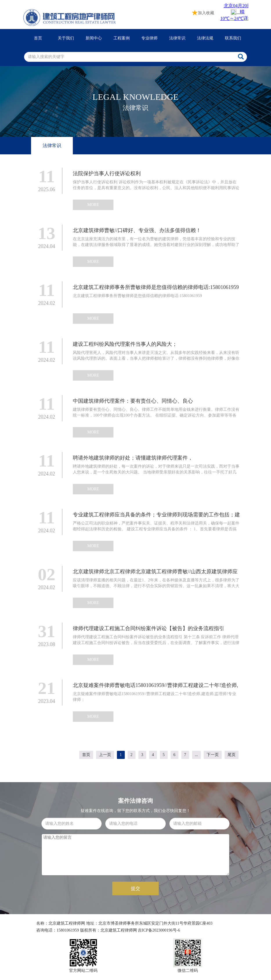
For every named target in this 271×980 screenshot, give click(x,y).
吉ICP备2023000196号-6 (159, 930)
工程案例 (122, 38)
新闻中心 (94, 38)
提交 (135, 888)
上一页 (105, 755)
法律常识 (177, 38)
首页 (38, 38)
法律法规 (205, 38)
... (197, 755)
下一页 (213, 755)
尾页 (232, 755)
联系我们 (233, 38)
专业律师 (149, 38)
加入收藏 (203, 12)
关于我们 (66, 38)
